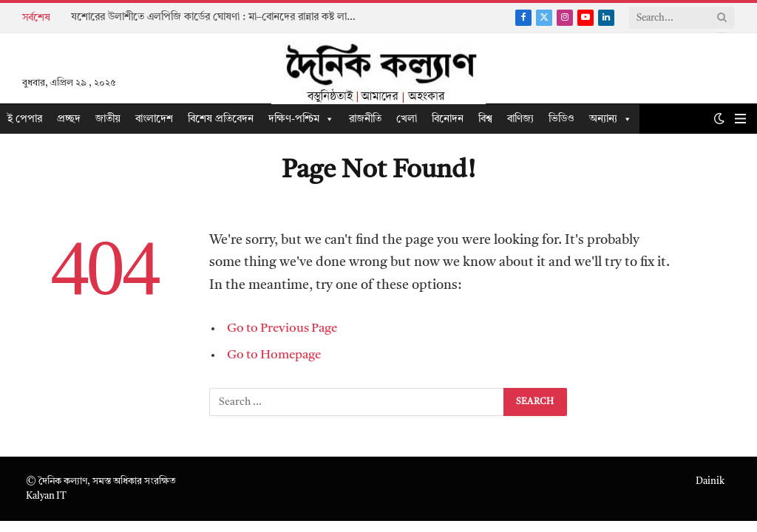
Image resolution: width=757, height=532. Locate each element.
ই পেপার (25, 119)
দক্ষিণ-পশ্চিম (301, 119)
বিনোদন (448, 119)
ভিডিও (561, 119)
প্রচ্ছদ (69, 119)
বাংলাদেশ (154, 119)
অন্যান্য (611, 119)
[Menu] (740, 119)
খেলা (407, 119)
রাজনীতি (365, 119)
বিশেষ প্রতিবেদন (221, 119)
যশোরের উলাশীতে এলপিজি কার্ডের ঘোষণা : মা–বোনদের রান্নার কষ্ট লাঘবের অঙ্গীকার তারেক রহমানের (219, 17)
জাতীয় (108, 119)
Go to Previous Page (282, 328)
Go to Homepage (274, 355)
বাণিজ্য (520, 119)
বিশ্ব (485, 119)
